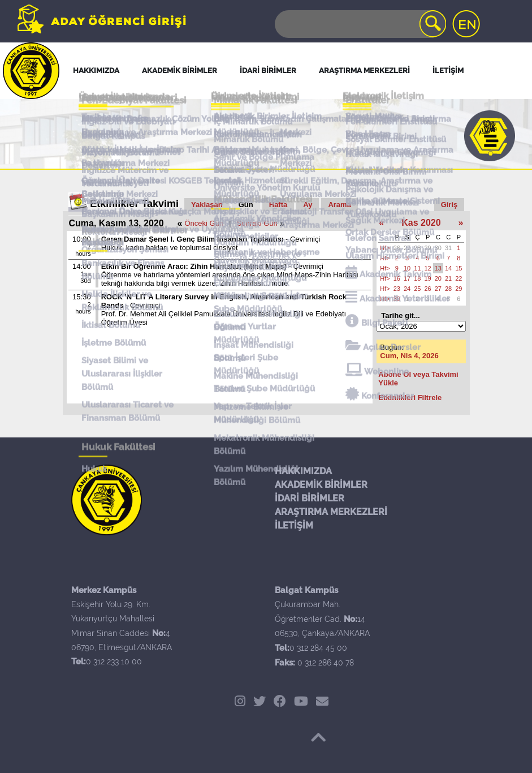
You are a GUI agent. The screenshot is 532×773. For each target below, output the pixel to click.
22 (459, 278)
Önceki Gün (204, 223)
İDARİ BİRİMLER (310, 498)
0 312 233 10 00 (114, 662)
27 (407, 248)
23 (397, 289)
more (280, 283)
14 (448, 268)
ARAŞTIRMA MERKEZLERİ (331, 512)
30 (438, 248)
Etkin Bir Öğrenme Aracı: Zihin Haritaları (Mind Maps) (194, 266)
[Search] (360, 24)
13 (438, 268)
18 (417, 278)
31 (448, 248)
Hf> (385, 248)
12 (428, 268)
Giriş (449, 205)
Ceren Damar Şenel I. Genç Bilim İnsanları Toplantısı (193, 239)
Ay (308, 205)
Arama (339, 205)
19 (428, 278)
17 (407, 278)
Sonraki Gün (257, 223)
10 (407, 268)
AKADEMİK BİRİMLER (321, 485)
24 (407, 289)
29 (428, 248)
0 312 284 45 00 (318, 648)
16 (397, 278)
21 (448, 278)
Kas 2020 (421, 223)
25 (417, 289)
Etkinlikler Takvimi (134, 204)
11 (417, 268)
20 (438, 278)
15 (459, 268)
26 (397, 248)
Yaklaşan (207, 205)
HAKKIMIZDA (303, 471)
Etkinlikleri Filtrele (410, 398)
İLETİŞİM (294, 525)
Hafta (278, 205)
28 (417, 248)
